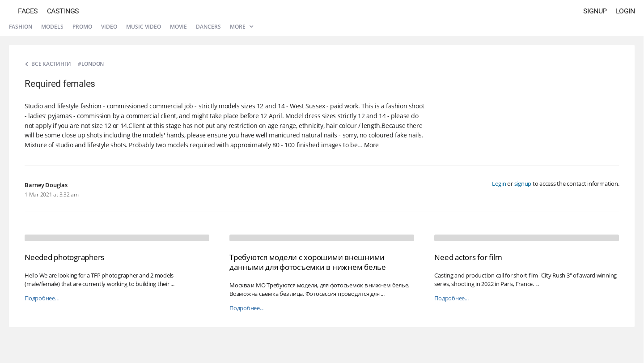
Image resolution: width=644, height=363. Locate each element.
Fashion (21, 27)
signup (523, 184)
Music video (144, 27)
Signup (595, 11)
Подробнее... (42, 298)
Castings (63, 11)
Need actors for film (468, 257)
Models (52, 27)
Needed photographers (64, 257)
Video (109, 27)
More (241, 27)
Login (625, 11)
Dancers (208, 27)
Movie (178, 27)
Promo (82, 27)
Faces (28, 11)
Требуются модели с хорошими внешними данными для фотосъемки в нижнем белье (308, 262)
